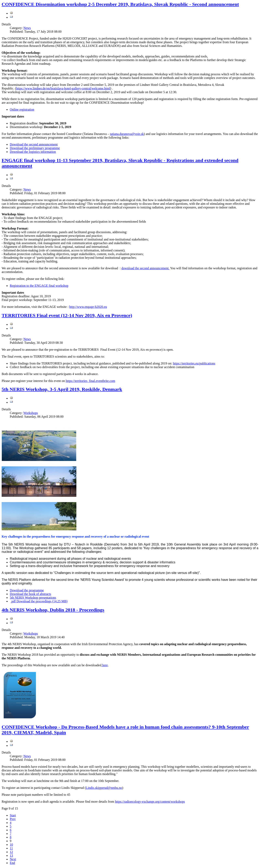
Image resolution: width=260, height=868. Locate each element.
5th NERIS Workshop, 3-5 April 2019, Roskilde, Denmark (62, 389)
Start (13, 815)
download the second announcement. (145, 268)
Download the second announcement (34, 144)
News (27, 28)
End (12, 863)
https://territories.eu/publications (194, 363)
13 (11, 856)
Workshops (31, 413)
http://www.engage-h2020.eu (88, 307)
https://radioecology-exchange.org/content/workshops (150, 802)
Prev (13, 819)
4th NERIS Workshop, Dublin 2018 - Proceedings (53, 610)
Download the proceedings (39, 601)
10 (11, 845)
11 (11, 848)
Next (13, 859)
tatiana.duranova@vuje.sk (127, 134)
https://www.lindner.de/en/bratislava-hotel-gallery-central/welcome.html (63, 88)
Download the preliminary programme (35, 148)
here (105, 665)
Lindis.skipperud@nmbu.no (104, 788)
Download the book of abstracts (30, 594)
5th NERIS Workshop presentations (33, 598)
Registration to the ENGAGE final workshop (39, 286)
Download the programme (27, 590)
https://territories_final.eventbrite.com (90, 381)
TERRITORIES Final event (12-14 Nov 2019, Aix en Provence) (67, 315)
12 (11, 852)
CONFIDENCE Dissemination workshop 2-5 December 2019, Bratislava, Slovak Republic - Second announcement (120, 4)
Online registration (22, 109)
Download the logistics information (33, 152)
